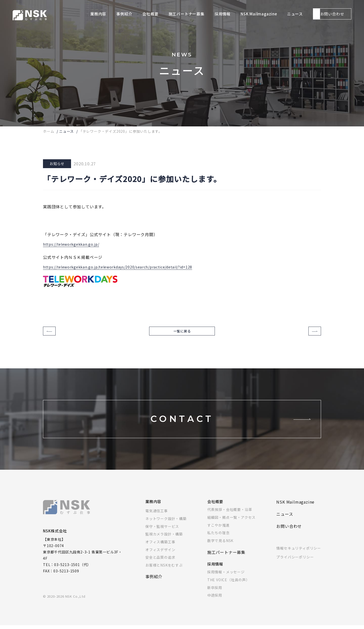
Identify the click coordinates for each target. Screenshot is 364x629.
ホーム (49, 131)
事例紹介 (154, 580)
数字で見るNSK (220, 544)
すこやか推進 (219, 529)
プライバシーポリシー (295, 561)
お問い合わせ (289, 530)
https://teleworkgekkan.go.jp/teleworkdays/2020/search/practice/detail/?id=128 (127, 266)
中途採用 (215, 599)
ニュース (66, 131)
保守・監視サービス (162, 530)
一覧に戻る (182, 333)
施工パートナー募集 (226, 556)
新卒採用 (215, 591)
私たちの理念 (219, 536)
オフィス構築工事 (160, 546)
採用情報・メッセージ (226, 576)
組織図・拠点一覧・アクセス (231, 521)
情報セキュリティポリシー (299, 552)
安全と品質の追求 (160, 561)
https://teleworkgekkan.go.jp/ (74, 243)
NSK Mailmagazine (295, 506)
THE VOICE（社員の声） (229, 583)
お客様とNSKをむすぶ (164, 569)
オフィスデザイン (160, 553)
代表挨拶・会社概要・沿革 (230, 513)
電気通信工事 (157, 514)
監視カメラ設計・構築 (164, 538)
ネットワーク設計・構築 (166, 522)
